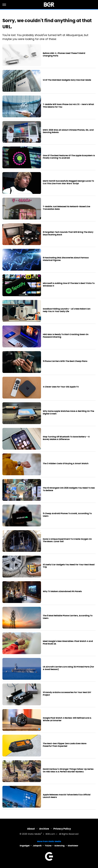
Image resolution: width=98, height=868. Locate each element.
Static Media (34, 834)
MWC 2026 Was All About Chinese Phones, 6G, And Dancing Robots (68, 131)
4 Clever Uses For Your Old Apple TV (61, 387)
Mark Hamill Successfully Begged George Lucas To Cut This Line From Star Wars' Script (68, 182)
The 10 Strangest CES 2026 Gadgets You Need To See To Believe (69, 489)
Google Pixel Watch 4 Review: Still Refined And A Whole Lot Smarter (67, 719)
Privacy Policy (62, 829)
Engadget (25, 846)
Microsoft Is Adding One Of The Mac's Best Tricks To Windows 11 (69, 285)
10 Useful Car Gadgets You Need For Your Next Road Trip (69, 566)
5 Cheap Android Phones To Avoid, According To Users (67, 515)
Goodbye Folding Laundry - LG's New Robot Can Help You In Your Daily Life (67, 310)
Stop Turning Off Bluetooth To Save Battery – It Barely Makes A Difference (66, 438)
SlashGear (73, 846)
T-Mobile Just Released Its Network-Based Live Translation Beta (66, 208)
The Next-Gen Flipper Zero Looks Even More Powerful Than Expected (65, 745)
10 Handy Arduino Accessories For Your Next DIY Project (67, 694)
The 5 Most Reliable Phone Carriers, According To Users (68, 617)
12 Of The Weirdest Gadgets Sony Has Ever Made (67, 80)
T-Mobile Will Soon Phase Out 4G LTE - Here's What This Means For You (68, 106)
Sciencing (59, 846)
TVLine (48, 846)
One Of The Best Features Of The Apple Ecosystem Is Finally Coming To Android (69, 157)
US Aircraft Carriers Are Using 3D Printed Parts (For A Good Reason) (68, 668)
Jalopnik (37, 846)
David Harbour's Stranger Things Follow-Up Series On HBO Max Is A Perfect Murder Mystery (68, 770)
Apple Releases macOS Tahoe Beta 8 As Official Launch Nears (67, 796)
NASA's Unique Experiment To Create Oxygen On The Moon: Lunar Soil (67, 540)
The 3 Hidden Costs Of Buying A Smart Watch (66, 464)
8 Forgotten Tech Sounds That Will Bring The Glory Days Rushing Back (68, 233)
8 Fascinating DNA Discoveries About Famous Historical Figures (66, 259)
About (31, 829)
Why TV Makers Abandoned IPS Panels (62, 591)
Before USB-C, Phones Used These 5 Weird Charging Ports (64, 55)
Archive (44, 829)
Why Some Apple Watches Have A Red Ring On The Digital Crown (68, 413)
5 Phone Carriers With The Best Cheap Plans (65, 361)
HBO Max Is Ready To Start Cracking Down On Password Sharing (66, 336)
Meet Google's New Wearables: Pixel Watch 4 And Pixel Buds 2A (68, 643)
